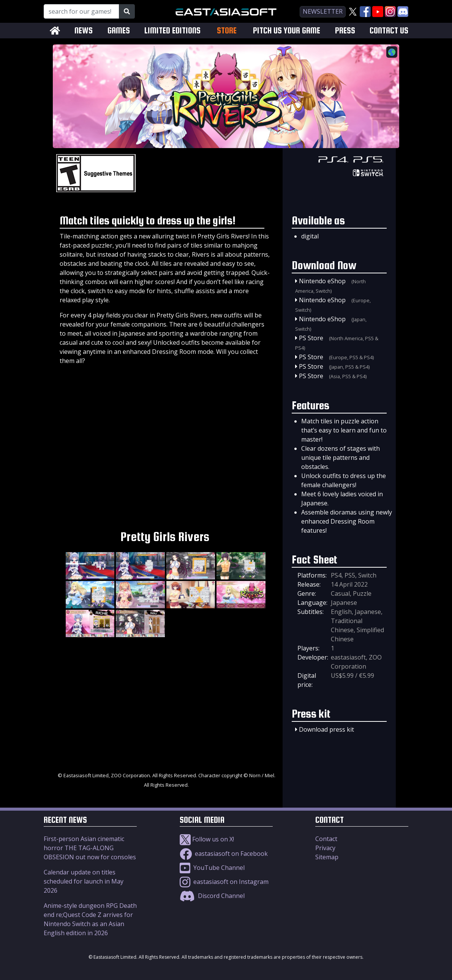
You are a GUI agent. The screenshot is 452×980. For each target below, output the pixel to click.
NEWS (84, 31)
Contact (326, 839)
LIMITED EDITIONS (172, 31)
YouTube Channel (212, 868)
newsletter (323, 11)
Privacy (325, 848)
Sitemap (327, 857)
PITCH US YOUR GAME (287, 31)
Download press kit (326, 729)
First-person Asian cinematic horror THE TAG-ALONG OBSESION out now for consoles (90, 848)
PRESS (345, 31)
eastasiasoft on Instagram (224, 882)
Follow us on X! (207, 839)
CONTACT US (389, 31)
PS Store (311, 338)
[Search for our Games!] (81, 11)
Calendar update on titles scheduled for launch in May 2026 (84, 881)
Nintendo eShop (322, 281)
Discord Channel (212, 896)
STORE (227, 30)
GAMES (119, 31)
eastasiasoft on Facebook (224, 854)
